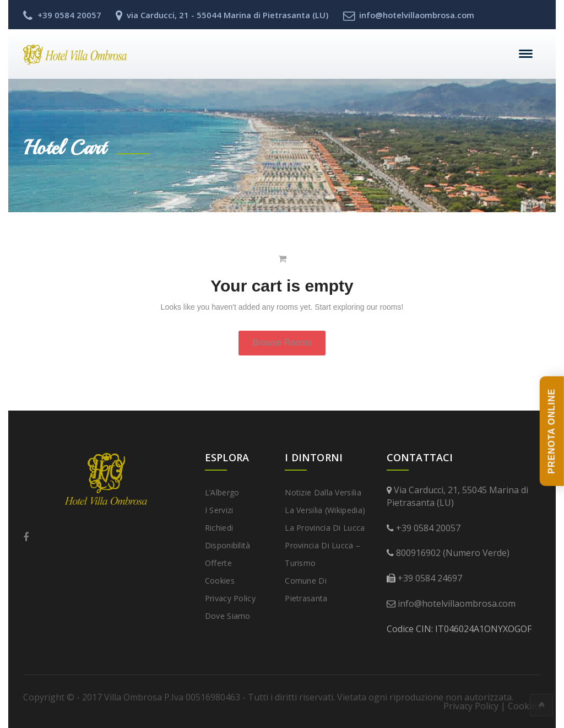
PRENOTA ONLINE (552, 431)
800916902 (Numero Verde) (453, 553)
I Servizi (219, 510)
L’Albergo (222, 492)
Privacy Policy (230, 598)
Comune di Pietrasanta (306, 589)
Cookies (220, 581)
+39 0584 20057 (428, 528)
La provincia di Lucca (325, 528)
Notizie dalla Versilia (323, 492)
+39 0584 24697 (430, 578)
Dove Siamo (228, 616)
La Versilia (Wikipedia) (325, 510)
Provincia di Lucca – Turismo (322, 554)
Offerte (218, 563)
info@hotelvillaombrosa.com (457, 603)
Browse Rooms (282, 343)
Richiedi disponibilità (228, 536)
